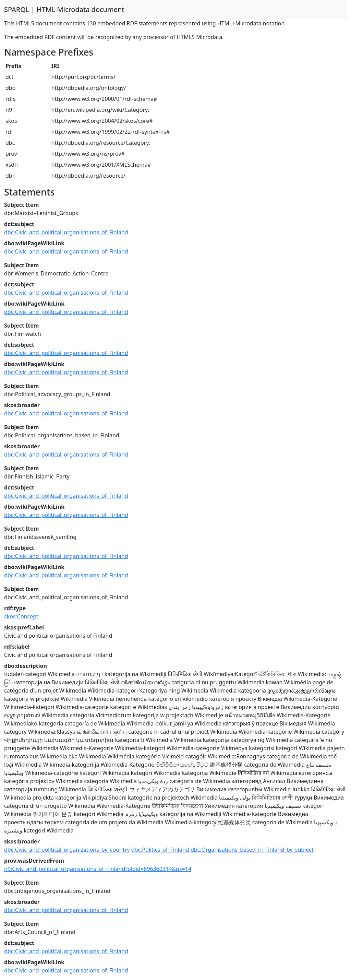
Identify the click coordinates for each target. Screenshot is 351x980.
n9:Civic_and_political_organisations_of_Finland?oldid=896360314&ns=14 (98, 869)
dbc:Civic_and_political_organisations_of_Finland (66, 232)
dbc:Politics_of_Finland (160, 850)
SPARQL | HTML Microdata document (64, 9)
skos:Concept (21, 616)
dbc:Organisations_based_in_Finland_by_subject (252, 850)
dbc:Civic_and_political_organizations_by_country (67, 850)
